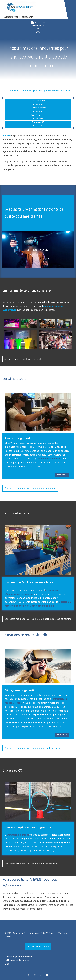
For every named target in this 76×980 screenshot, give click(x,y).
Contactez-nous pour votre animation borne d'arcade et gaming (38, 619)
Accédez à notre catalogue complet (23, 359)
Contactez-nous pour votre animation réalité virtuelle (32, 748)
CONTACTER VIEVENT (38, 947)
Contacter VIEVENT (38, 250)
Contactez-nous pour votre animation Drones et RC (31, 864)
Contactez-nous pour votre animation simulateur (30, 488)
